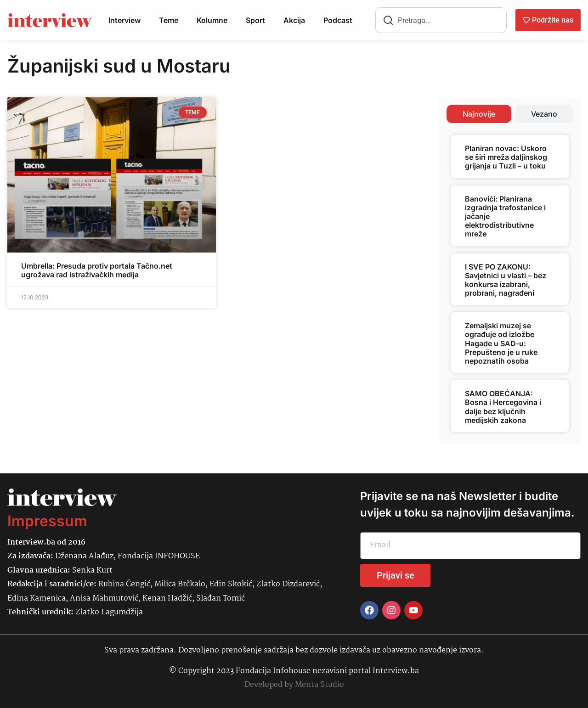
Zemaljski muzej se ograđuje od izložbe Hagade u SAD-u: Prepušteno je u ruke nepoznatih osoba (501, 343)
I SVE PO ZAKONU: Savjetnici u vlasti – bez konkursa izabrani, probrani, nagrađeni (506, 280)
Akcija (294, 20)
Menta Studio (319, 685)
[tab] (479, 114)
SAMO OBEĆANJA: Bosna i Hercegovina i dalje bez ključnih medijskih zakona (503, 407)
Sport (255, 20)
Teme (169, 20)
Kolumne (212, 20)
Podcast (338, 20)
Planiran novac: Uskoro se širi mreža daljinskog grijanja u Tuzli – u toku (506, 157)
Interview (124, 20)
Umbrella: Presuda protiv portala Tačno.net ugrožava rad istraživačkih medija (97, 270)
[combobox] (441, 20)
